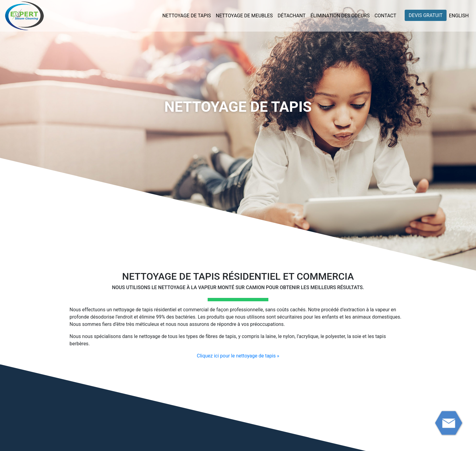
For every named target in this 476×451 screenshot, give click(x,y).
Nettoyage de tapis (187, 16)
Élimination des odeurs (340, 16)
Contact (386, 16)
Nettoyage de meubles (244, 16)
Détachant (291, 16)
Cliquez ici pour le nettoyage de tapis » (238, 356)
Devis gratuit (425, 15)
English (459, 16)
